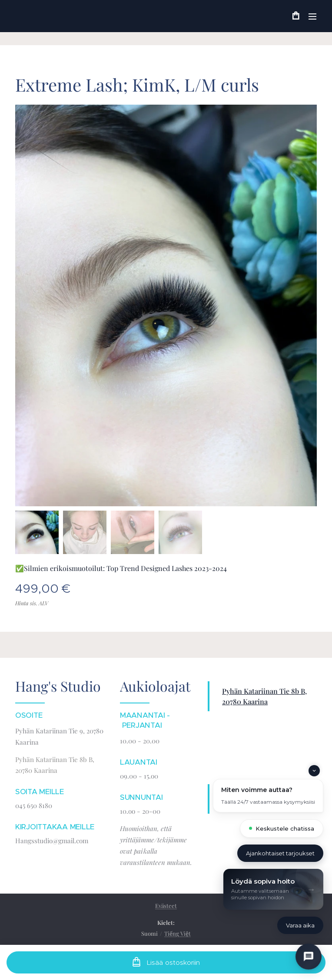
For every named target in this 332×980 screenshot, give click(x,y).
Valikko (312, 16)
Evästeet (166, 906)
